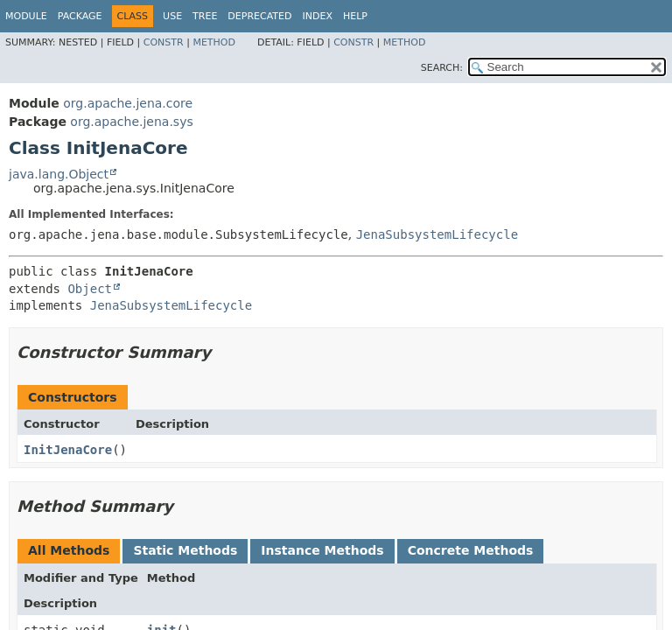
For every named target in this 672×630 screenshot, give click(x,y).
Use (172, 16)
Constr (164, 42)
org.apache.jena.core (128, 103)
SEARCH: (442, 68)
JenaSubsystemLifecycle (437, 234)
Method (214, 42)
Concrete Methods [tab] (471, 550)
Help (355, 16)
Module (26, 16)
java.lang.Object (59, 174)
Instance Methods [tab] (322, 550)
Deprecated (259, 16)
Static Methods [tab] (185, 550)
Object (90, 289)
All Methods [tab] (69, 550)
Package (80, 16)
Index (317, 16)
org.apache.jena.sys (131, 122)
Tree (205, 16)
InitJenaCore (68, 450)
